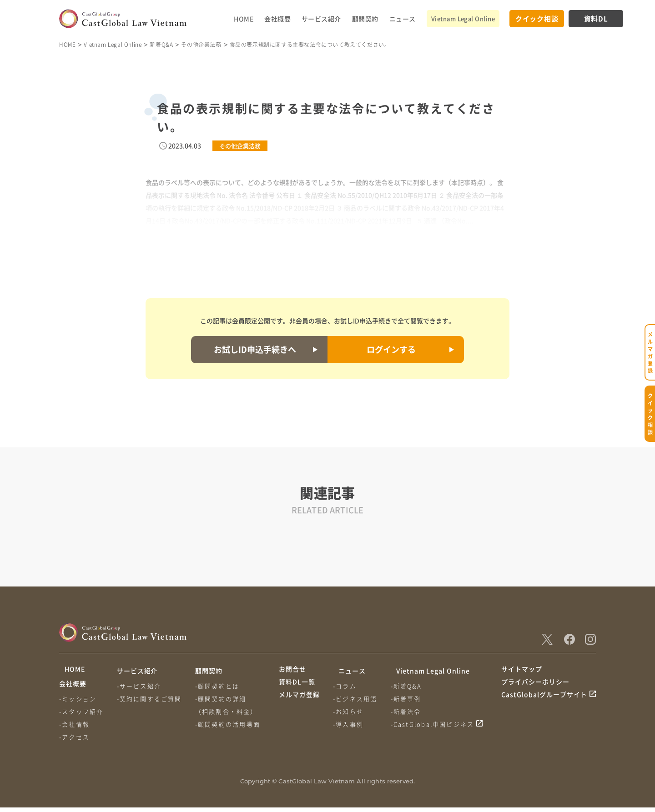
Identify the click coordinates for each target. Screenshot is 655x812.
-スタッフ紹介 (81, 716)
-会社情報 (74, 729)
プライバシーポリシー (535, 687)
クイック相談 (537, 18)
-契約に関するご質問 (151, 699)
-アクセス (74, 741)
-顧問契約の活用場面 (231, 724)
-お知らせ (350, 711)
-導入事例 (350, 724)
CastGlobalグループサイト (544, 705)
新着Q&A (161, 44)
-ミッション (78, 703)
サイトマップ (522, 671)
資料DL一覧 (297, 687)
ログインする (391, 349)
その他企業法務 (201, 44)
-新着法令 (410, 711)
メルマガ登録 (299, 705)
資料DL (596, 18)
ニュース (403, 19)
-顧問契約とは (221, 686)
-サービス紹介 (141, 686)
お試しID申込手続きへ (255, 349)
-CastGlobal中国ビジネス (436, 724)
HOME (244, 19)
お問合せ (292, 671)
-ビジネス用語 (357, 699)
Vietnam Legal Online (463, 18)
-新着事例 (410, 699)
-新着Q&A (410, 686)
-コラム (347, 686)
